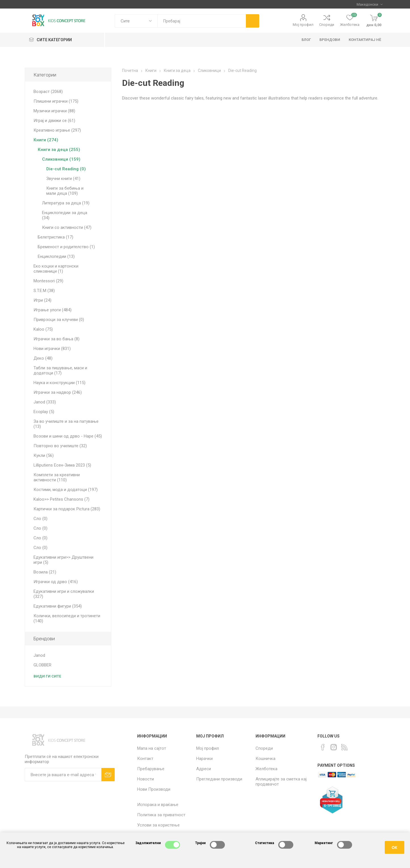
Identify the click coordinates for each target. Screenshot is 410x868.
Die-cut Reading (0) (66, 169)
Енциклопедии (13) (56, 256)
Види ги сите (47, 676)
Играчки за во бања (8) (57, 339)
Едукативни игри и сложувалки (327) (64, 594)
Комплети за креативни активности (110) (57, 477)
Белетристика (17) (56, 237)
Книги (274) (46, 140)
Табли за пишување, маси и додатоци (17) (60, 370)
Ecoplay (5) (44, 412)
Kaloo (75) (43, 329)
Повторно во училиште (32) (60, 446)
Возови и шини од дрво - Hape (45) (68, 436)
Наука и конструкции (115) (59, 383)
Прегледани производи (219, 779)
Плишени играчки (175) (56, 101)
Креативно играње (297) (57, 130)
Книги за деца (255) (59, 150)
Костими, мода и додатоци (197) (66, 490)
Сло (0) (40, 519)
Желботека (266, 769)
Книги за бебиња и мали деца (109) (65, 191)
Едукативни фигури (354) (58, 606)
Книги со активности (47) (67, 227)
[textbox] (201, 21)
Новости (146, 779)
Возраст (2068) (48, 92)
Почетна (130, 71)
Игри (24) (42, 300)
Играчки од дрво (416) (56, 582)
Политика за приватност (161, 815)
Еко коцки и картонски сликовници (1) (56, 269)
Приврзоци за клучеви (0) (59, 320)
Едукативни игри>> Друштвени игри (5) (63, 560)
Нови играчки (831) (52, 349)
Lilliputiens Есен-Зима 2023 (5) (62, 465)
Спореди (327, 25)
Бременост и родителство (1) (66, 247)
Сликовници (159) (61, 159)
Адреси (204, 769)
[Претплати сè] (63, 775)
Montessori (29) (48, 281)
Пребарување (151, 769)
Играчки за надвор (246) (58, 392)
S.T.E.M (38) (44, 291)
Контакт (145, 759)
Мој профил (303, 25)
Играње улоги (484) (53, 310)
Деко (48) (43, 358)
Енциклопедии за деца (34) (65, 215)
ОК (395, 848)
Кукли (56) (44, 455)
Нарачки (204, 759)
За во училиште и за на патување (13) (66, 424)
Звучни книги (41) (63, 179)
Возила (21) (45, 572)
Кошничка (265, 759)
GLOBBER (42, 665)
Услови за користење (158, 825)
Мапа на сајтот (152, 748)
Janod (39, 655)
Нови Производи (154, 789)
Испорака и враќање (158, 805)
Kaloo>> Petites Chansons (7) (61, 499)
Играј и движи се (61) (54, 121)
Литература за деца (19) (66, 203)
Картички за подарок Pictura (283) (67, 509)
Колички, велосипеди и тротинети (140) (67, 618)
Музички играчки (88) (54, 111)
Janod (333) (45, 402)
